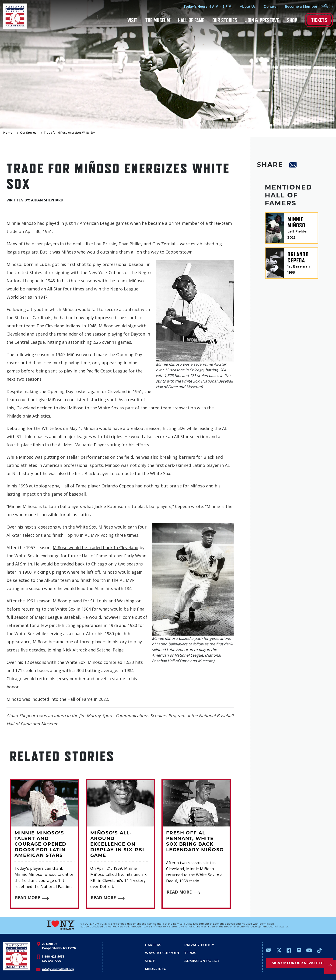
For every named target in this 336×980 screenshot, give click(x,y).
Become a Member (293, 7)
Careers (153, 945)
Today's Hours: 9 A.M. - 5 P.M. (200, 6)
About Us (240, 7)
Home (8, 133)
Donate (262, 7)
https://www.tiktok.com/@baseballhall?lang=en (319, 950)
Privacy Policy (199, 945)
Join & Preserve (262, 20)
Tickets (319, 20)
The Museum (158, 20)
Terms (190, 953)
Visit (132, 20)
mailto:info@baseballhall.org (269, 950)
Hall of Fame (191, 20)
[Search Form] (321, 7)
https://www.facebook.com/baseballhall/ (289, 950)
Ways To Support (162, 953)
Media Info (156, 969)
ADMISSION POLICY (202, 961)
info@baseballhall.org (58, 969)
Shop (292, 20)
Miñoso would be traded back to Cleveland (96, 547)
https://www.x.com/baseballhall (279, 950)
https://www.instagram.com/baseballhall (299, 950)
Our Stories (225, 20)
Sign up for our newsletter (299, 963)
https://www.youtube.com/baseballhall (309, 950)
